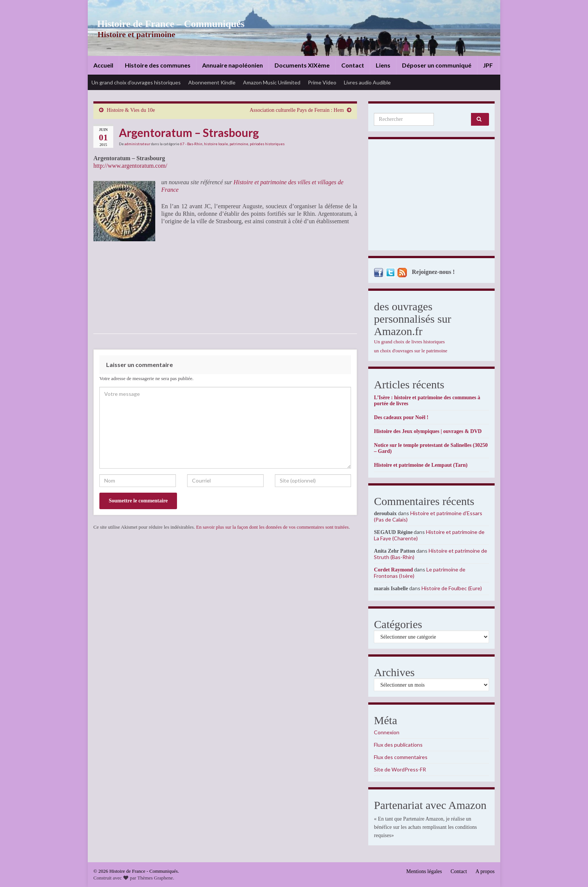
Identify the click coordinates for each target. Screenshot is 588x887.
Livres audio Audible (367, 82)
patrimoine (239, 144)
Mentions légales (424, 871)
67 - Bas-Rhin (191, 144)
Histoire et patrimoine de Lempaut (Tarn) (421, 465)
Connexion (387, 732)
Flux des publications (398, 745)
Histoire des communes (158, 65)
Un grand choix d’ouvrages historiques (136, 82)
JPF (488, 65)
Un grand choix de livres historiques (409, 342)
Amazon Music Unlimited (272, 82)
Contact (353, 65)
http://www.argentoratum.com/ (130, 166)
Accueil (103, 65)
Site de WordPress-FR (400, 769)
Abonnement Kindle (212, 82)
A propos (485, 871)
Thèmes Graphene (155, 878)
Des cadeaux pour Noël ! (401, 417)
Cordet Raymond (393, 570)
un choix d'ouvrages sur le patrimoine (411, 351)
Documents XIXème (302, 65)
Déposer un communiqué (437, 65)
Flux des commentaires (401, 757)
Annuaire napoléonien (232, 65)
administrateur (137, 144)
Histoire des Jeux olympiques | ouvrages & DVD (428, 431)
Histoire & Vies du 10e (131, 110)
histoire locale (216, 144)
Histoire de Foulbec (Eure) (452, 588)
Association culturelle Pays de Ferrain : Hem (297, 110)
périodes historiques (267, 144)
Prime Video (322, 82)
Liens (383, 65)
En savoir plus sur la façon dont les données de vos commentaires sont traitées (272, 527)
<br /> (184, 279)
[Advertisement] (431, 197)
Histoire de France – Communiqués (165, 24)
